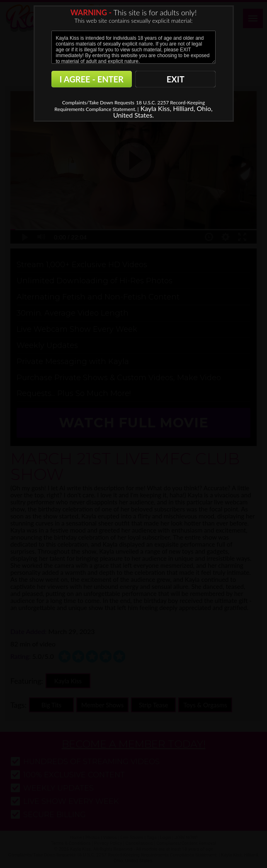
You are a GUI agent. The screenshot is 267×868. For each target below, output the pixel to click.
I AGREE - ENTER (92, 79)
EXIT (176, 79)
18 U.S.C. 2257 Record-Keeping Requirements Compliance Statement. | (130, 106)
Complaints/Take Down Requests (98, 102)
